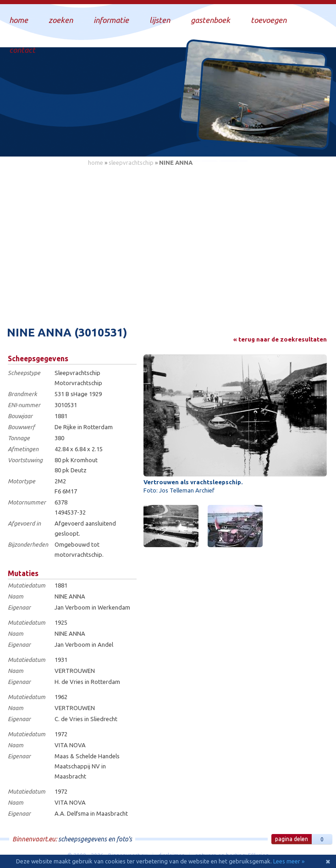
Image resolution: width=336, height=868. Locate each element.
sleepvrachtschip (131, 162)
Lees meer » (289, 861)
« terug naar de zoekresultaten (280, 339)
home (96, 162)
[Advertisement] (168, 241)
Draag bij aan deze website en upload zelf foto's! (251, 140)
